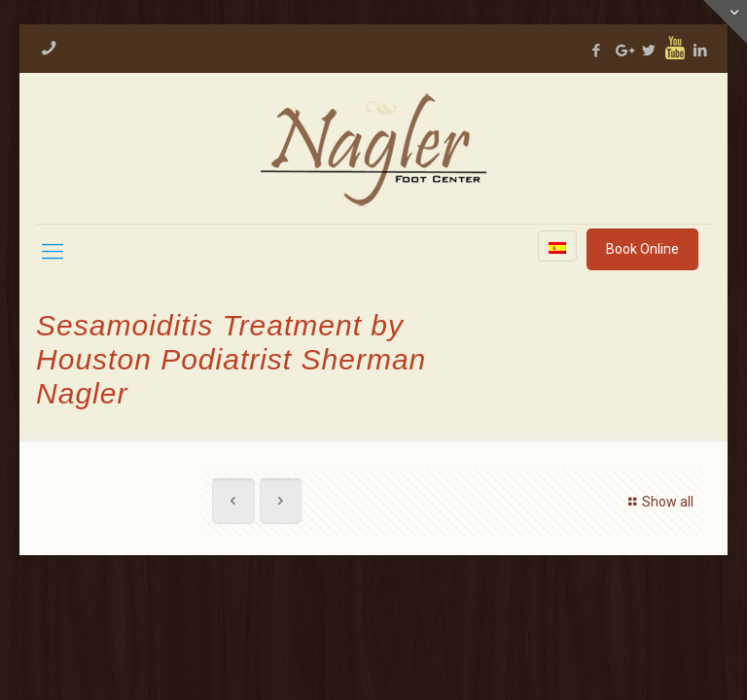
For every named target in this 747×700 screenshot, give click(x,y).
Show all (658, 502)
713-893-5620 (133, 46)
